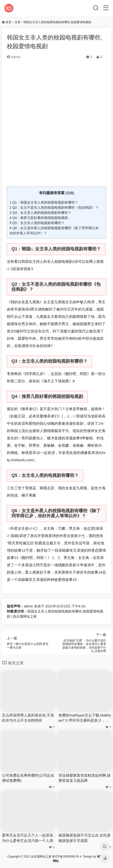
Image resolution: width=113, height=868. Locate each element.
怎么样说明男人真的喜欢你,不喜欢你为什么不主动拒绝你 (28, 718)
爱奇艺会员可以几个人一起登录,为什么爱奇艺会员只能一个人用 (28, 838)
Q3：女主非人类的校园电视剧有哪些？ (40, 213)
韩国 (26, 249)
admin (14, 57)
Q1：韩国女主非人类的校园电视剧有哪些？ (44, 202)
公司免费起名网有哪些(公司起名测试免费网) (28, 778)
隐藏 (70, 193)
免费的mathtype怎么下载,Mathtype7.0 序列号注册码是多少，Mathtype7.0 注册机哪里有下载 (85, 718)
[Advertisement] (56, 128)
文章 (18, 22)
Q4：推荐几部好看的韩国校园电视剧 (39, 218)
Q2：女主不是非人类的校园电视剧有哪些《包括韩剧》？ (54, 208)
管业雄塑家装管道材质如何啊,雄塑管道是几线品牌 (85, 778)
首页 (9, 22)
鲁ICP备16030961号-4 (67, 857)
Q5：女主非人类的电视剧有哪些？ (37, 223)
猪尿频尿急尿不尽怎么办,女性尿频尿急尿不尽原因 (85, 838)
